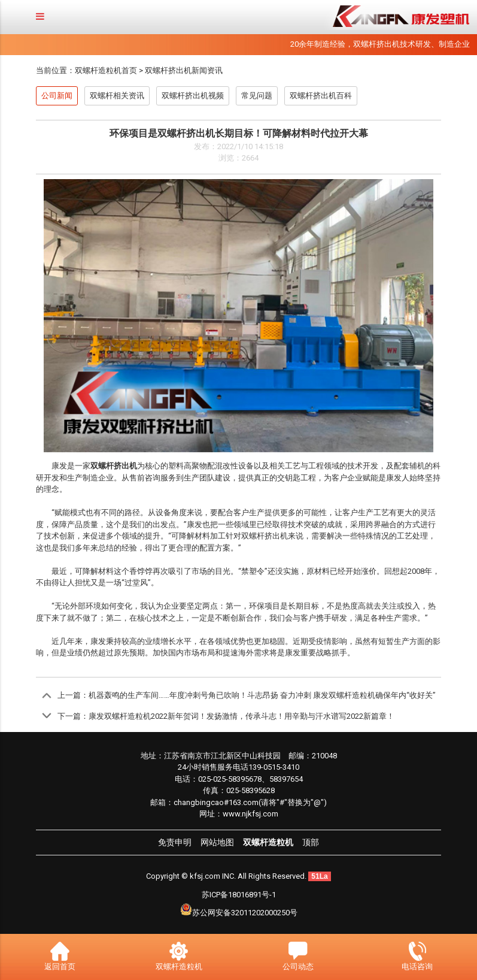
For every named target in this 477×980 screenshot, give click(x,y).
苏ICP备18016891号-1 (239, 895)
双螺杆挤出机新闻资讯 (184, 70)
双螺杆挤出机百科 (321, 96)
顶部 (311, 842)
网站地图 (217, 842)
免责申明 (175, 842)
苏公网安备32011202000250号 (245, 913)
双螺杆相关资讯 (117, 96)
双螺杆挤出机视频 (193, 96)
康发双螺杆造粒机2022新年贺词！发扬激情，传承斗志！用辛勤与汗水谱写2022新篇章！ (241, 716)
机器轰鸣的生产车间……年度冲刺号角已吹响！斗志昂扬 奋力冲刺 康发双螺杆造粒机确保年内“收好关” (262, 695)
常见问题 (257, 96)
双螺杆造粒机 (268, 842)
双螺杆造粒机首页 (106, 70)
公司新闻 (57, 96)
